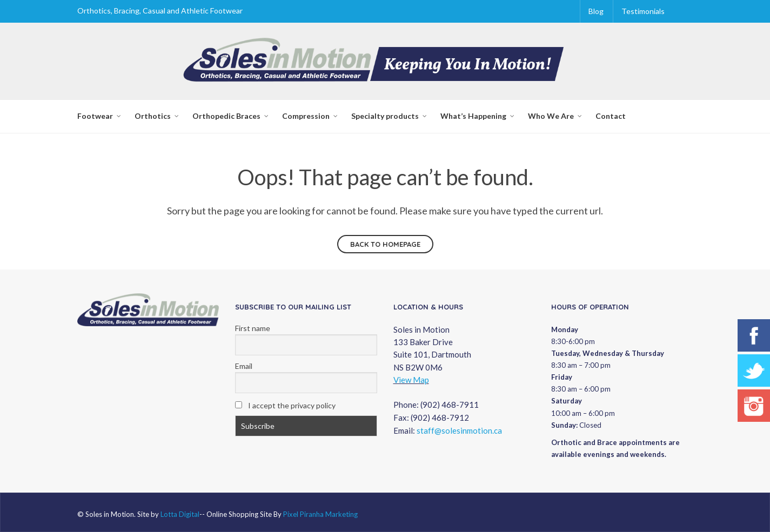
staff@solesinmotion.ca (459, 430)
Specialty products (385, 116)
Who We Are (551, 116)
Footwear (95, 116)
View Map (411, 380)
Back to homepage (385, 244)
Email (244, 366)
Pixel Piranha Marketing (320, 514)
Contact (611, 116)
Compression (306, 116)
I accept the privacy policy (285, 405)
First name (253, 328)
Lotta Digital (180, 514)
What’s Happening (473, 116)
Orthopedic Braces (226, 116)
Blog (596, 11)
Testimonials (643, 11)
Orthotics (153, 116)
